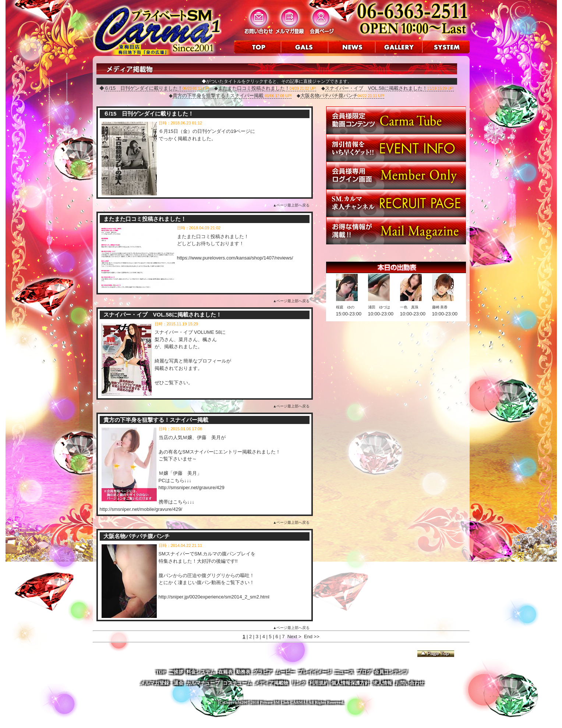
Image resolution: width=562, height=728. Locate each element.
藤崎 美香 (440, 307)
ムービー (285, 672)
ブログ (364, 672)
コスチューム (237, 683)
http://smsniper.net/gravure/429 (192, 487)
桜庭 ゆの (345, 307)
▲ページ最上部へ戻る (291, 205)
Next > (294, 637)
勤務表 (243, 672)
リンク (299, 683)
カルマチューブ (203, 683)
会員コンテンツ (391, 672)
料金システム (201, 672)
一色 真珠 (409, 307)
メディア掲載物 (271, 683)
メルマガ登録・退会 (162, 683)
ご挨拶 (176, 672)
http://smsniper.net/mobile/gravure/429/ (141, 509)
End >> (312, 637)
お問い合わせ (410, 683)
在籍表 (225, 672)
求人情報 (382, 683)
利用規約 (319, 683)
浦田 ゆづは (379, 307)
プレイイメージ (315, 672)
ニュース (344, 672)
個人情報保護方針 (350, 683)
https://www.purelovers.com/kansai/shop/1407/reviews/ (235, 258)
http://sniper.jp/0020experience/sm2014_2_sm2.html (214, 597)
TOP (161, 672)
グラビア (263, 672)
